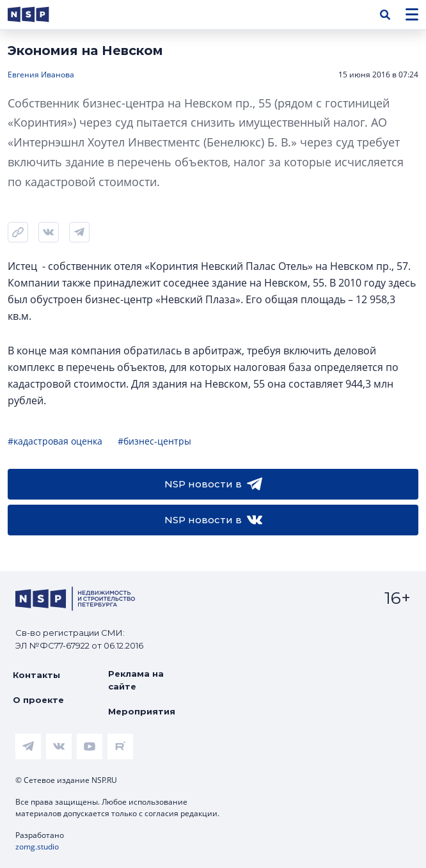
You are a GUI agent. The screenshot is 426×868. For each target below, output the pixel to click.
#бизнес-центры (154, 441)
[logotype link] (39, 14)
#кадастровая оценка (55, 441)
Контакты (36, 675)
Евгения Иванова (41, 75)
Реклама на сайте (136, 680)
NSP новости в (213, 484)
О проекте (38, 700)
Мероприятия (142, 711)
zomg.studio (37, 847)
